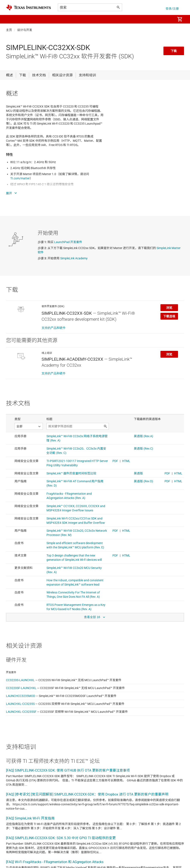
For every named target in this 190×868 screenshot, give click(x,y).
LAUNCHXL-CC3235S (20, 704)
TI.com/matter (20, 178)
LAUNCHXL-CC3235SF (21, 712)
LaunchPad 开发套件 (68, 242)
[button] (10, 19)
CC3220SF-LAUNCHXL (21, 688)
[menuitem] (168, 19)
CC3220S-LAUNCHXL (20, 680)
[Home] (28, 8)
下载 (174, 51)
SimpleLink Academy (74, 258)
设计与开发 (25, 30)
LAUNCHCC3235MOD (21, 696)
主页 (9, 30)
